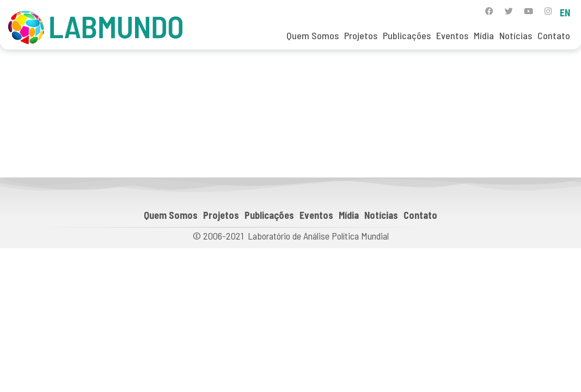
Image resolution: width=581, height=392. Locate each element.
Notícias (516, 35)
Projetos (361, 35)
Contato (554, 35)
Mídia (484, 35)
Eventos (452, 35)
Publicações (407, 35)
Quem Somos (313, 35)
